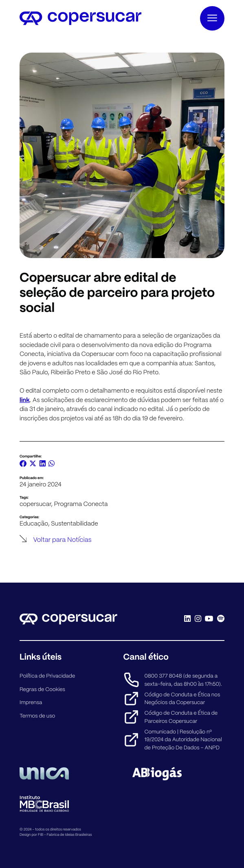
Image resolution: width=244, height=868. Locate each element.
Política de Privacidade (47, 676)
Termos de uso (37, 716)
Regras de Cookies (42, 689)
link (25, 400)
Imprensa (31, 702)
